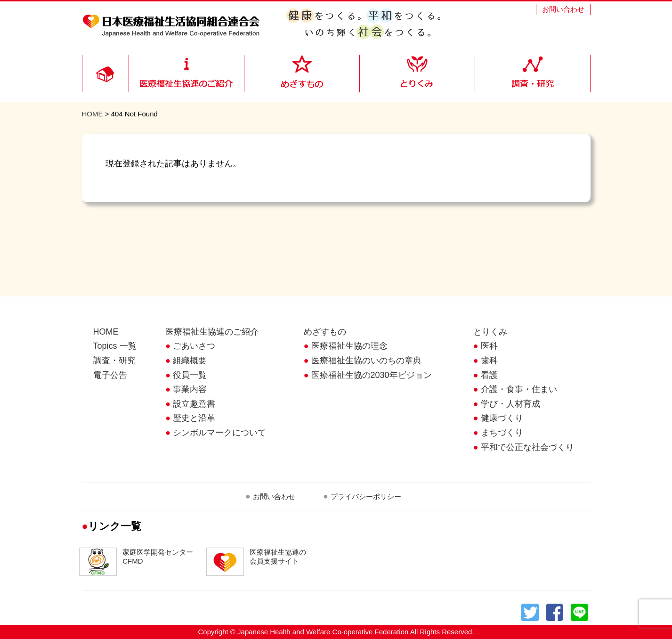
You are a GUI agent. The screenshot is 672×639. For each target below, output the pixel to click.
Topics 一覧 (115, 346)
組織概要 (190, 360)
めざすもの (325, 332)
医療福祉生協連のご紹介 (212, 332)
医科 (489, 346)
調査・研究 (114, 360)
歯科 (489, 360)
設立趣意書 (194, 404)
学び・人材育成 (510, 404)
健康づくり (502, 418)
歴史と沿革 (194, 418)
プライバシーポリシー (366, 496)
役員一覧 (190, 375)
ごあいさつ (194, 346)
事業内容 (190, 389)
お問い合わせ (563, 9)
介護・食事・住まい (519, 389)
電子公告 (110, 375)
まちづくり (502, 433)
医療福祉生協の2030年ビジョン (372, 375)
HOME (93, 114)
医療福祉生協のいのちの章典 (366, 360)
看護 (489, 375)
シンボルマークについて (219, 433)
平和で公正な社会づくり (527, 447)
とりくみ (490, 332)
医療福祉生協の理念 (349, 346)
